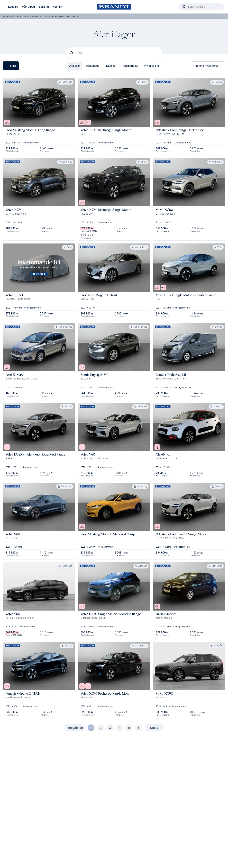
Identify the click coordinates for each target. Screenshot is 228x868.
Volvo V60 (88, 454)
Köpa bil (13, 7)
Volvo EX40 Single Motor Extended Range (111, 614)
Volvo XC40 (14, 210)
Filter (11, 66)
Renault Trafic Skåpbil (171, 375)
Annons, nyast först (209, 66)
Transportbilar (130, 66)
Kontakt (57, 7)
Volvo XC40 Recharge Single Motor (106, 130)
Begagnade (92, 66)
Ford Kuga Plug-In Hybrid (99, 295)
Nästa (154, 728)
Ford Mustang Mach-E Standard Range (108, 534)
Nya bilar (110, 66)
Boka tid (44, 7)
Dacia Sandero (166, 614)
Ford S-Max (14, 375)
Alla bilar (75, 66)
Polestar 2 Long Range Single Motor (181, 534)
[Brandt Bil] (114, 7)
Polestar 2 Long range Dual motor (180, 130)
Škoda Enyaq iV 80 (94, 375)
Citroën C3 (164, 454)
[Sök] (117, 53)
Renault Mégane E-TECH (23, 693)
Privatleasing (152, 66)
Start (6, 16)
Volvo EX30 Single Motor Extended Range (186, 295)
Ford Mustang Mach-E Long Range (30, 130)
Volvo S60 (13, 534)
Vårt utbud (28, 7)
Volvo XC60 (164, 210)
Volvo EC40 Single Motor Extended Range (35, 454)
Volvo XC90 (164, 693)
